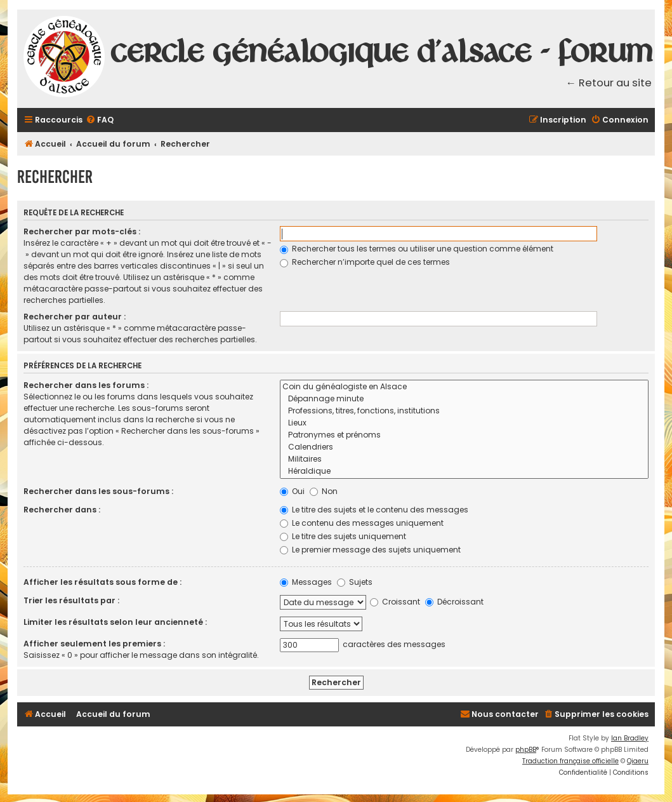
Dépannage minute (464, 399)
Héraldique (464, 471)
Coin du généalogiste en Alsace (464, 387)
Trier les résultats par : (71, 600)
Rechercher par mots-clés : (82, 231)
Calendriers (464, 447)
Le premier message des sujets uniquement (370, 550)
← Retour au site (609, 83)
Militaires (464, 459)
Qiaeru (638, 761)
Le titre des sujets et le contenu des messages (374, 510)
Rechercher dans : (62, 510)
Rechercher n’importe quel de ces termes (365, 262)
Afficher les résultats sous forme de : (102, 582)
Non (324, 491)
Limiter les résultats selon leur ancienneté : (115, 622)
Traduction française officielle (570, 761)
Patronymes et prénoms (464, 435)
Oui (292, 491)
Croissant (395, 602)
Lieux (464, 423)
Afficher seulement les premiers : (94, 644)
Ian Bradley (630, 738)
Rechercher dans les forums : (86, 385)
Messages (306, 582)
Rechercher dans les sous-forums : (98, 491)
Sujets (355, 582)
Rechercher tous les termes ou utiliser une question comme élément (417, 249)
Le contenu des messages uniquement (362, 523)
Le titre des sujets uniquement (343, 536)
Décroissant (454, 602)
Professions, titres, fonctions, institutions (464, 411)
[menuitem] (100, 120)
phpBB (526, 750)
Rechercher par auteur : (75, 317)
